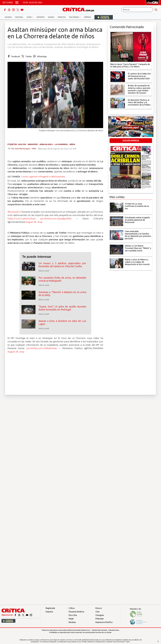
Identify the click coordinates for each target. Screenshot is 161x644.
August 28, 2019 (34, 222)
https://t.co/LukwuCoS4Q (22, 219)
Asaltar (22, 144)
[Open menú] (17, 3)
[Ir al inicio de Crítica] (79, 9)
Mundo (51, 17)
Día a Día (73, 615)
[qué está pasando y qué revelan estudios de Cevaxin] (118, 90)
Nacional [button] (19, 17)
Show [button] (29, 17)
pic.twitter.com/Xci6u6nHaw (42, 348)
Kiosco (99, 608)
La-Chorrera (61, 144)
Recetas (72, 622)
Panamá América (76, 612)
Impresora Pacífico (104, 622)
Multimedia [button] (74, 17)
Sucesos (8, 17)
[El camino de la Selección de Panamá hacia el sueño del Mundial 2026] (118, 76)
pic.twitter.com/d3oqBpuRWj (56, 219)
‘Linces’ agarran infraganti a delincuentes (43, 177)
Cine (97, 612)
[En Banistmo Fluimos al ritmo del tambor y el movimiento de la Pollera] (118, 103)
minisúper (33, 144)
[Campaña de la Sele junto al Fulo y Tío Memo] (131, 47)
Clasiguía (100, 615)
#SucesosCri (14, 212)
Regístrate (50, 608)
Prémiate (99, 619)
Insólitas (62, 17)
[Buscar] (137, 10)
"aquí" (128, 642)
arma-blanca (46, 144)
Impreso (87, 17)
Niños (72, 144)
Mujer (71, 619)
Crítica (72, 608)
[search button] (156, 10)
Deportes (41, 17)
